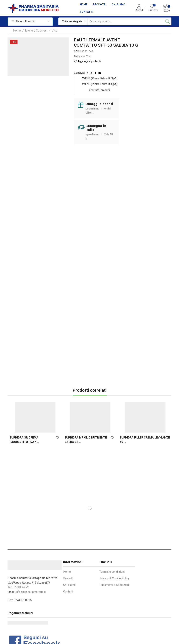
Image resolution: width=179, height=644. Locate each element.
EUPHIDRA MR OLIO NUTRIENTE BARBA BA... (85, 413)
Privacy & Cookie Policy (114, 551)
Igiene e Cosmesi (36, 31)
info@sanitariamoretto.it (31, 565)
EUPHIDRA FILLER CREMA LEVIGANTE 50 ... (144, 413)
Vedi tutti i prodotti (156, 59)
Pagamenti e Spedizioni (114, 558)
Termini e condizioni (112, 545)
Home (84, 5)
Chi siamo (119, 5)
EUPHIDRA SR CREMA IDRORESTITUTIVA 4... (24, 413)
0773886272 (21, 560)
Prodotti (100, 5)
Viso (55, 31)
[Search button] (167, 21)
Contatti (87, 12)
